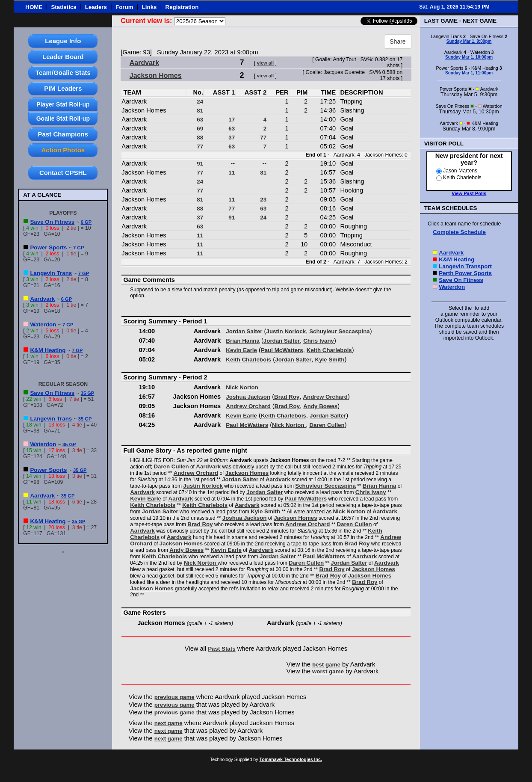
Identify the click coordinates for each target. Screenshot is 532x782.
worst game (328, 671)
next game (168, 723)
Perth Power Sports (465, 273)
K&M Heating (48, 350)
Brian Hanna (243, 341)
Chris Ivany (319, 341)
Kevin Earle (241, 350)
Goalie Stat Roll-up (63, 118)
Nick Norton (242, 387)
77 (263, 138)
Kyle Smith (330, 360)
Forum (124, 7)
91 (200, 164)
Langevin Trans (51, 273)
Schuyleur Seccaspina (340, 331)
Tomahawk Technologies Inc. (291, 759)
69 (200, 129)
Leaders (96, 7)
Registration (182, 7)
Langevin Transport (465, 266)
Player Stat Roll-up (63, 104)
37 (232, 138)
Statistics (64, 7)
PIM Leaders (63, 88)
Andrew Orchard (325, 397)
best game (326, 665)
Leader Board (63, 57)
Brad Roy (287, 397)
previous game (174, 697)
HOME (34, 7)
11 (232, 173)
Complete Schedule (459, 232)
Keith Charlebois (329, 350)
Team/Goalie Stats (63, 73)
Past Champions (63, 134)
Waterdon (43, 324)
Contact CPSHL (63, 173)
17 (232, 120)
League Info (63, 41)
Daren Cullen (327, 425)
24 (200, 102)
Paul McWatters (282, 350)
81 (200, 111)
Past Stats (222, 649)
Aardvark (42, 299)
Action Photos (63, 150)
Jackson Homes (156, 76)
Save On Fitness (52, 222)
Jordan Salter (244, 331)
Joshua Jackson (248, 397)
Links (149, 7)
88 (200, 138)
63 (200, 120)
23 (263, 200)
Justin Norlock (286, 331)
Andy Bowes (320, 406)
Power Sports (48, 247)
